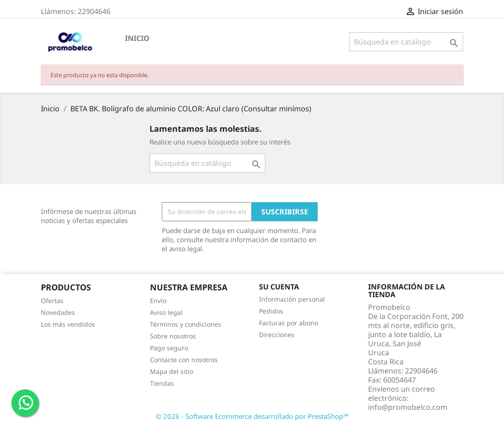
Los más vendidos (68, 324)
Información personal (292, 299)
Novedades (58, 312)
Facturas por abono (289, 323)
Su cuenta (279, 287)
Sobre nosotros (173, 336)
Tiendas (162, 383)
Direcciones (277, 335)
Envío (158, 301)
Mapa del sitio (172, 371)
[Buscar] (406, 42)
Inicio (137, 38)
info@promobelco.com (408, 407)
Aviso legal (166, 312)
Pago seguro (169, 348)
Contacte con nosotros (184, 360)
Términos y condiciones (186, 324)
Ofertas (52, 301)
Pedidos (271, 311)
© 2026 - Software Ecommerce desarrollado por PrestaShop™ (252, 416)
